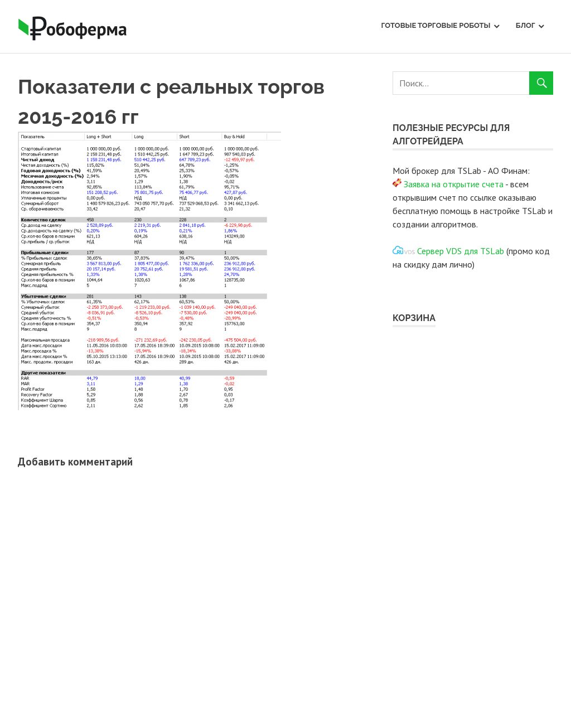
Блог (526, 25)
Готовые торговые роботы (435, 25)
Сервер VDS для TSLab (461, 251)
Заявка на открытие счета (454, 184)
